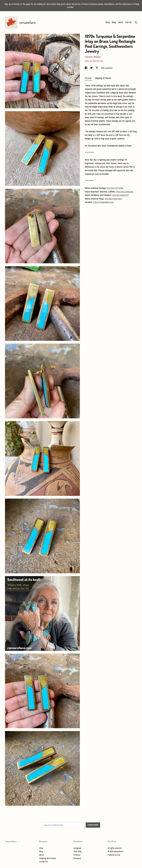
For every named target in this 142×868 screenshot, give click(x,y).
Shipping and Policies (48, 858)
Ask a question (107, 68)
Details (89, 78)
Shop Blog (78, 851)
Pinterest (77, 855)
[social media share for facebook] (86, 68)
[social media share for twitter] (92, 68)
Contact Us (44, 862)
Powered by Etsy (114, 855)
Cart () (128, 22)
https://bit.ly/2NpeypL (125, 192)
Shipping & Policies (103, 78)
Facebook (77, 858)
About (121, 22)
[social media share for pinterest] (97, 68)
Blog (114, 22)
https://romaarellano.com (103, 202)
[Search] (136, 23)
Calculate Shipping (93, 57)
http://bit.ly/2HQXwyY (114, 199)
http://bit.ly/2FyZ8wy (115, 188)
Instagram (77, 848)
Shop (108, 22)
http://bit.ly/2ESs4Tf (121, 195)
